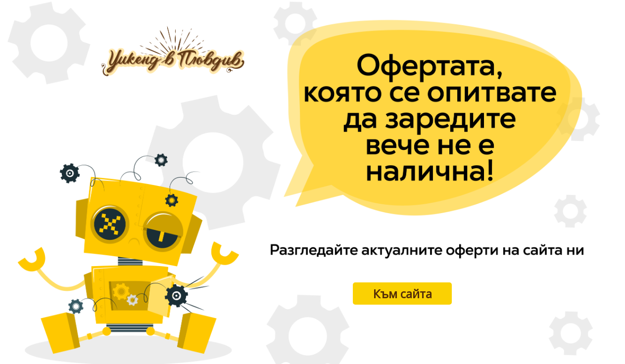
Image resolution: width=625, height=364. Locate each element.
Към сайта (403, 294)
